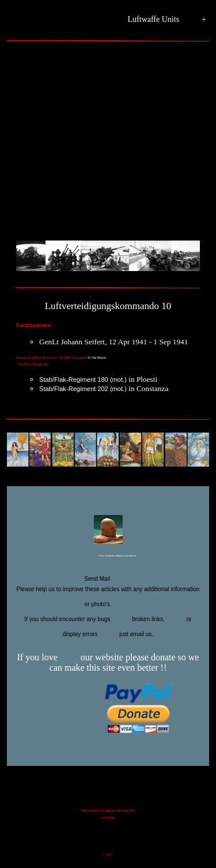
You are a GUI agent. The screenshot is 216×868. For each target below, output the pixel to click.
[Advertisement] (108, 146)
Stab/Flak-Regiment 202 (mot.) (83, 389)
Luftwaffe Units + (167, 20)
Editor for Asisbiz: (108, 557)
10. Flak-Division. (97, 358)
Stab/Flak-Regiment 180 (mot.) (83, 379)
